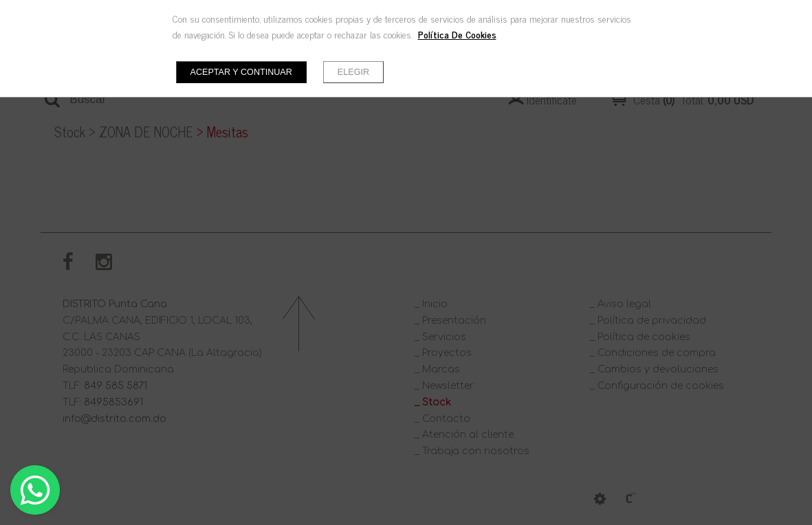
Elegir (353, 72)
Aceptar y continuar (241, 72)
